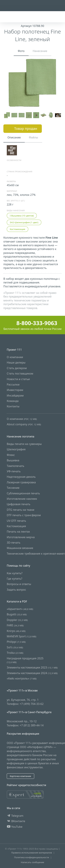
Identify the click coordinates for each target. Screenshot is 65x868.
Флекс (11, 455)
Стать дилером (17, 368)
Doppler (17, 620)
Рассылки (13, 384)
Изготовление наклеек (22, 499)
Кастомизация (18, 229)
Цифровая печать (19, 504)
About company (24, 424)
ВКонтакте (16, 821)
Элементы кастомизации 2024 (32, 673)
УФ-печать (14, 471)
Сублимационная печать (23, 493)
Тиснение (13, 488)
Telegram (15, 816)
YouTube (15, 827)
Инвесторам (15, 390)
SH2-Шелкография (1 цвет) (24, 222)
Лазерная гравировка (21, 482)
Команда (13, 401)
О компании (15, 357)
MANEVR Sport (21, 636)
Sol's (15, 647)
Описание (14, 137)
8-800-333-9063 (33, 323)
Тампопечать (15, 466)
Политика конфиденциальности (32, 858)
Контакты (13, 406)
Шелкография (16, 449)
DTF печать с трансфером (24, 515)
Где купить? (14, 579)
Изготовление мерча (21, 537)
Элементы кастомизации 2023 (32, 668)
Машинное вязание (20, 548)
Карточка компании (20, 776)
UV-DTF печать (16, 521)
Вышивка (13, 460)
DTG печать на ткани (21, 510)
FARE (15, 625)
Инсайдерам (15, 395)
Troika (15, 653)
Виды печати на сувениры (24, 444)
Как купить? (15, 573)
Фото (21, 51)
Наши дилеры (16, 363)
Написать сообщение (32, 862)
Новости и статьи (18, 379)
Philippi (16, 642)
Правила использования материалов (32, 853)
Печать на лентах (18, 532)
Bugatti (17, 614)
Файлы (33, 137)
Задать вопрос (16, 590)
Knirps (16, 631)
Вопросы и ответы (19, 584)
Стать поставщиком (20, 373)
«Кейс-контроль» (22, 678)
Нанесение (40, 51)
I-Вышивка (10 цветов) (22, 216)
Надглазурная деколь (21, 477)
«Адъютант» (20, 609)
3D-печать (14, 543)
